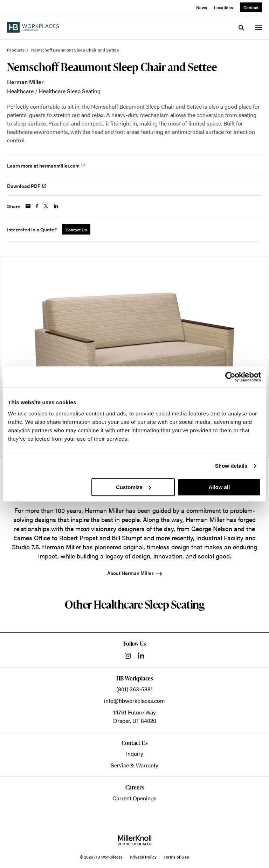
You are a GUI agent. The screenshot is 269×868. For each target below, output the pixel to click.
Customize (133, 487)
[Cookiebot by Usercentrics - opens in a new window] (230, 377)
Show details (231, 466)
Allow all (219, 487)
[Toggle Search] (241, 28)
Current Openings (134, 798)
